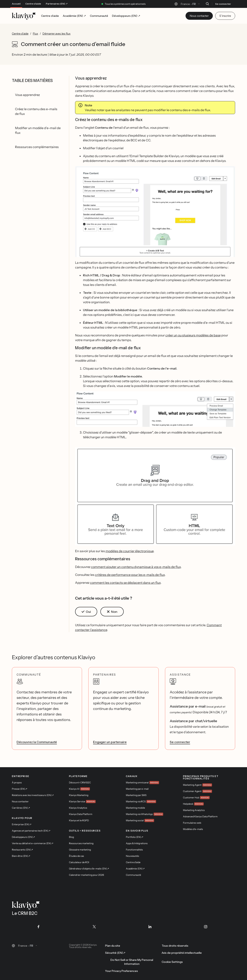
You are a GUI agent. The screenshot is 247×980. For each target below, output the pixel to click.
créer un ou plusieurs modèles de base (193, 335)
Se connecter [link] (180, 742)
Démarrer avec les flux (57, 34)
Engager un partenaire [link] (110, 742)
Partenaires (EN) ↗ (57, 4)
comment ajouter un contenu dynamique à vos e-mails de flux (136, 567)
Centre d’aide (33, 4)
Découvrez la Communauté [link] (37, 742)
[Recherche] (207, 4)
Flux (35, 34)
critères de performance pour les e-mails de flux (130, 575)
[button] (155, 212)
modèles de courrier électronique (130, 551)
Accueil (16, 4)
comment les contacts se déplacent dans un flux (125, 583)
